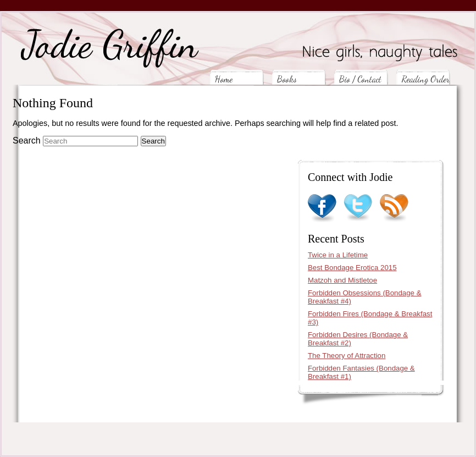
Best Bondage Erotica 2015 (352, 268)
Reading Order (425, 79)
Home (224, 79)
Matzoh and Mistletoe (342, 280)
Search (27, 141)
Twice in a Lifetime (338, 255)
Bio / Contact (360, 79)
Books (287, 79)
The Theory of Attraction (347, 356)
